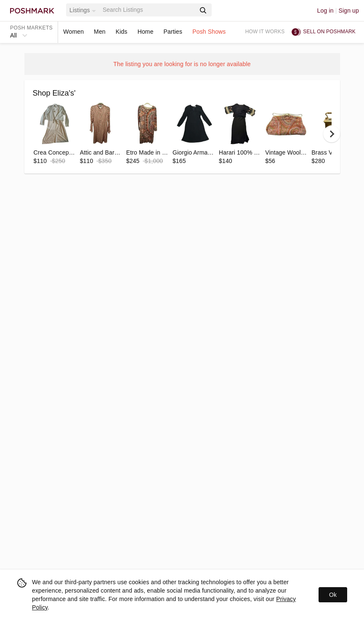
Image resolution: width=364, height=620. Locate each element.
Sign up (349, 11)
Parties (173, 32)
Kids (122, 32)
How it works (265, 32)
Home (146, 32)
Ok (333, 595)
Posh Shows (209, 32)
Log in (325, 11)
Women (73, 32)
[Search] (148, 10)
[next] (332, 134)
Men (100, 32)
